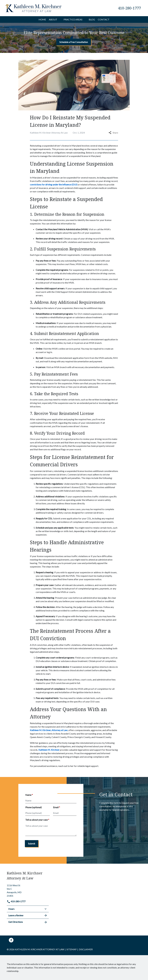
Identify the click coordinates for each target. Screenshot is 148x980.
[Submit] (32, 844)
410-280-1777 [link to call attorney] (16, 901)
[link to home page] (34, 8)
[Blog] (92, 20)
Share (113, 133)
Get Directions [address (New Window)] (28, 922)
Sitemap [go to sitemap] (72, 949)
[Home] (42, 20)
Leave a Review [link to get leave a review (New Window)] (28, 915)
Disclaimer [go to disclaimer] (86, 949)
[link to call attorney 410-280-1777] (129, 8)
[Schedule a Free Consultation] (74, 42)
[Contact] (104, 20)
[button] (59, 20)
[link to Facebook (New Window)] (11, 940)
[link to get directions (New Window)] (28, 890)
